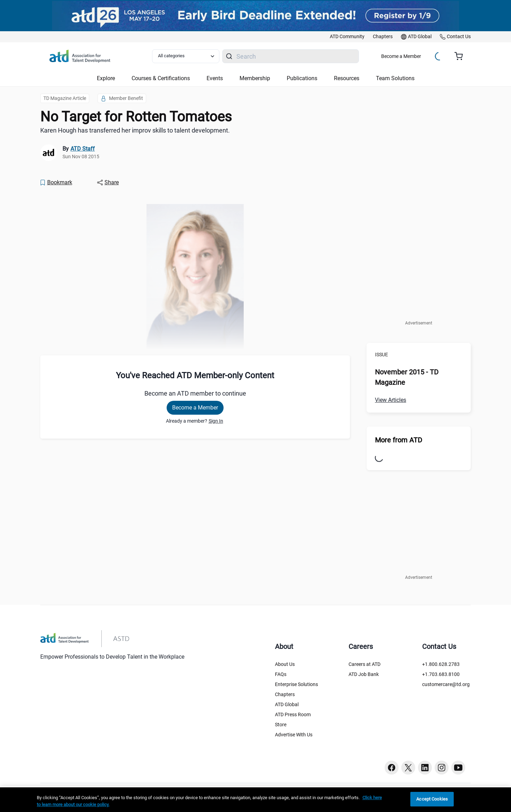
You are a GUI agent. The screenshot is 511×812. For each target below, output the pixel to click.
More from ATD (399, 440)
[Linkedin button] (425, 768)
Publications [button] (302, 78)
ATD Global (287, 704)
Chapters (285, 694)
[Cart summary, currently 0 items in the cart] (461, 56)
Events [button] (215, 78)
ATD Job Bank (364, 674)
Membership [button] (255, 78)
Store (281, 725)
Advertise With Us (294, 735)
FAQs (281, 674)
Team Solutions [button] (395, 78)
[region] (255, 800)
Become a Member (401, 56)
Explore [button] (106, 78)
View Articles (391, 400)
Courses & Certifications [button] (161, 78)
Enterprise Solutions (296, 684)
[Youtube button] (458, 768)
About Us (285, 664)
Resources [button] (347, 78)
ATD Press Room (293, 714)
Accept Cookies (432, 799)
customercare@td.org (446, 684)
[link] (347, 37)
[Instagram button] (442, 768)
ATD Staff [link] (83, 149)
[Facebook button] (392, 768)
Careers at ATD (365, 664)
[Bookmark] (56, 183)
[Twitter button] (408, 768)
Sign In (216, 421)
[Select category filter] (186, 56)
